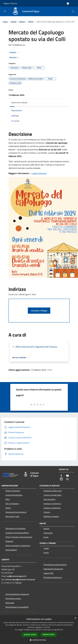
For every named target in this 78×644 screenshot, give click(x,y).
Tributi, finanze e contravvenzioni (19, 537)
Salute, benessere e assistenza (18, 546)
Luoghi (46, 548)
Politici (8, 508)
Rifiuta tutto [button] (48, 635)
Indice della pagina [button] (19, 103)
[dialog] (39, 630)
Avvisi (46, 537)
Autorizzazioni (11, 550)
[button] (39, 640)
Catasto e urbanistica (52, 508)
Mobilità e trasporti (51, 516)
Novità (14, 22)
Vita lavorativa (49, 499)
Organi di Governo (13, 491)
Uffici (8, 499)
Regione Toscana (10, 3)
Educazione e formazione (15, 528)
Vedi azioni (15, 58)
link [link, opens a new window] (62, 630)
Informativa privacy (13, 598)
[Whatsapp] (67, 479)
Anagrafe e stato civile (53, 491)
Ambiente (9, 541)
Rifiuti (31, 22)
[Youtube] (67, 476)
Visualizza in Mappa (39, 311)
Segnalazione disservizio (53, 569)
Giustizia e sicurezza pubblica (17, 533)
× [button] (75, 618)
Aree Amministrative (14, 495)
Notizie (22, 22)
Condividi (14, 53)
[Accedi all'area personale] (68, 4)
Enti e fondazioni (12, 504)
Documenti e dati (12, 516)
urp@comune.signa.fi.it (17, 576)
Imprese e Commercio (52, 504)
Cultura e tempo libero (53, 495)
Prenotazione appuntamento (55, 565)
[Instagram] (61, 479)
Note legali (10, 603)
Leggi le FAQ (49, 573)
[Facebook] (61, 476)
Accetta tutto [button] (30, 635)
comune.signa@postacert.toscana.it (20, 579)
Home (5, 22)
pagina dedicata (39, 173)
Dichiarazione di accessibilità (17, 607)
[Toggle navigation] (5, 11)
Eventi (46, 553)
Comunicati (48, 533)
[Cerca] (73, 11)
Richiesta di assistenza (53, 577)
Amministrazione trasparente (17, 594)
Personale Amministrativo (16, 512)
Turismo (47, 512)
